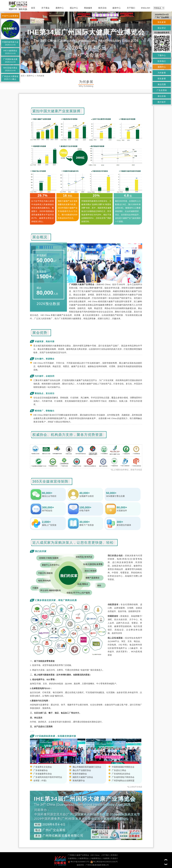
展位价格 (162, 96)
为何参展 (40, 76)
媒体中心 (117, 8)
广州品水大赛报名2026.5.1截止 (10, 78)
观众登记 (162, 28)
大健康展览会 (96, 858)
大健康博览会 (83, 858)
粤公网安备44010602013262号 (104, 862)
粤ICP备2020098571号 (78, 862)
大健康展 (106, 858)
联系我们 (114, 855)
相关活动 (102, 8)
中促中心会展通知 (10, 16)
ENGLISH (146, 8)
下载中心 (162, 55)
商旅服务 (88, 8)
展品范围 (162, 84)
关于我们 (131, 8)
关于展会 (45, 8)
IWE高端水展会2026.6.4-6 (10, 69)
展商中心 (60, 8)
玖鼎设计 (114, 858)
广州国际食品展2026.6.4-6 (10, 61)
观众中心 (74, 8)
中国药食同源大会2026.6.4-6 (10, 43)
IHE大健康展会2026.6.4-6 (10, 52)
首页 (33, 8)
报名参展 (162, 22)
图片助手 (162, 102)
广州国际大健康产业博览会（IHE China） (84, 855)
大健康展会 (72, 858)
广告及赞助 (162, 90)
